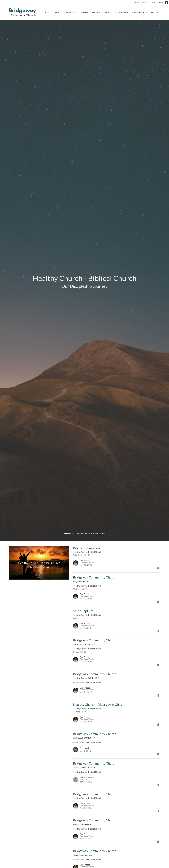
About (58, 12)
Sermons (122, 12)
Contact (145, 3)
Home (48, 12)
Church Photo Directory (146, 12)
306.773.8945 (157, 3)
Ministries (71, 12)
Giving (109, 12)
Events (84, 12)
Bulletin (97, 12)
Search (136, 3)
